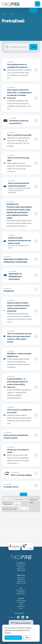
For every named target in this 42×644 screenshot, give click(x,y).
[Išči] (16, 47)
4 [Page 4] (14, 494)
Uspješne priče (21, 606)
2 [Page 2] (7, 494)
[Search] (6, 499)
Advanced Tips (33, 501)
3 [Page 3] (10, 494)
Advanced (19, 499)
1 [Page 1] (3, 494)
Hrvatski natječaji (21, 601)
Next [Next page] (23, 494)
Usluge (21, 604)
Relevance (8, 504)
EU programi (21, 602)
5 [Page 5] (17, 494)
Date (17, 504)
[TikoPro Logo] (11, 4)
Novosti (21, 608)
